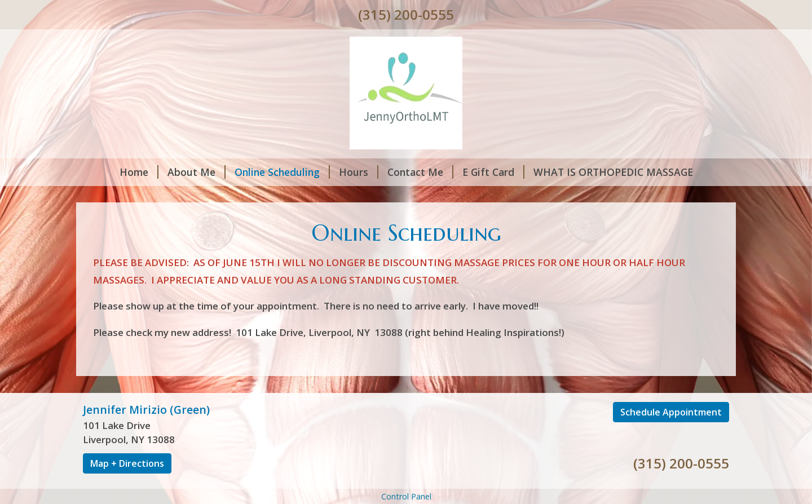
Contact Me (420, 172)
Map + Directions (127, 463)
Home (139, 172)
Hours (359, 172)
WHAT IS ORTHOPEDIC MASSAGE (613, 172)
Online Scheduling (282, 172)
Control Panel (406, 496)
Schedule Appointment (671, 412)
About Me (197, 172)
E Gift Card (493, 172)
